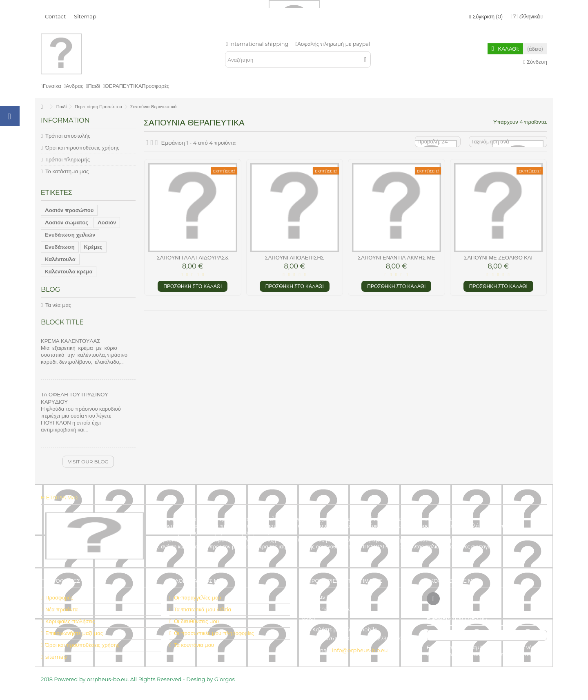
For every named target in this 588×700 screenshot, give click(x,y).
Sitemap (85, 16)
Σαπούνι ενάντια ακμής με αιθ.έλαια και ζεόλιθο (396, 261)
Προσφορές (59, 597)
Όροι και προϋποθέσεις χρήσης (82, 148)
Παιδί (61, 107)
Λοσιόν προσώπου (69, 210)
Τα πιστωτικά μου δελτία (203, 609)
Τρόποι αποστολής (68, 136)
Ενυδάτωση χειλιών (70, 235)
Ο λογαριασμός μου (198, 581)
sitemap (56, 657)
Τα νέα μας (58, 305)
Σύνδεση (535, 62)
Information (65, 120)
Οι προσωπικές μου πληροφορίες (214, 633)
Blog (50, 290)
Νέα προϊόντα (61, 609)
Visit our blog (88, 462)
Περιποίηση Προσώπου (98, 107)
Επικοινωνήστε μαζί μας (74, 633)
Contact (55, 16)
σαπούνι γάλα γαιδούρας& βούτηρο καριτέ (193, 261)
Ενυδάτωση (60, 247)
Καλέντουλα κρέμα (69, 271)
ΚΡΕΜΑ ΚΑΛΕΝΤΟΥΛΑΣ (70, 341)
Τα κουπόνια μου (194, 645)
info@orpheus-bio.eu (360, 650)
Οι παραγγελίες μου (198, 597)
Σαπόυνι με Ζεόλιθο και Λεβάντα (498, 261)
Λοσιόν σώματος (67, 222)
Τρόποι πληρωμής (68, 159)
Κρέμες (93, 247)
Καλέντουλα (60, 259)
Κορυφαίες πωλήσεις (70, 621)
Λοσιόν (107, 222)
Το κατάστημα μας (67, 171)
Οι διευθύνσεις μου (196, 621)
